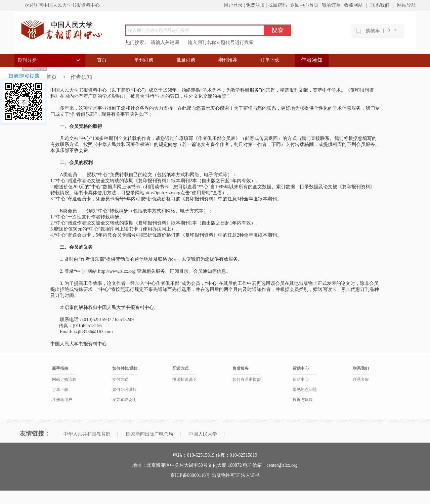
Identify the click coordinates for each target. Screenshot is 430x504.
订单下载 (270, 60)
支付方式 (120, 380)
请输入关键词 (165, 42)
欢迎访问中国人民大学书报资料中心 (62, 5)
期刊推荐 (228, 60)
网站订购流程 (64, 380)
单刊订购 (144, 60)
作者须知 (312, 60)
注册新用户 (62, 400)
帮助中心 (301, 380)
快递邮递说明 (184, 380)
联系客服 (361, 380)
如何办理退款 (124, 390)
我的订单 (331, 5)
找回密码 (277, 5)
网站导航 (406, 5)
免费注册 (255, 5)
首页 (102, 60)
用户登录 (233, 5)
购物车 (373, 31)
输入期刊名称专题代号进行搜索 (221, 42)
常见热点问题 (305, 390)
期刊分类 (27, 60)
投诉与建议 (303, 400)
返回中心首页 (304, 5)
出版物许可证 (226, 475)
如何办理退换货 (247, 380)
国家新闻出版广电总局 (149, 434)
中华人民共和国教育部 (87, 434)
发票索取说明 (124, 400)
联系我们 (380, 5)
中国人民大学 (203, 434)
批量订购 (186, 60)
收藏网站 (353, 5)
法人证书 (250, 475)
